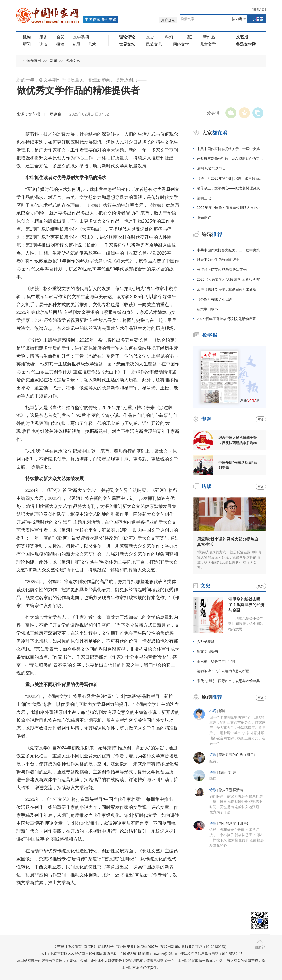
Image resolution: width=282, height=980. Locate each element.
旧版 (259, 10)
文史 (150, 37)
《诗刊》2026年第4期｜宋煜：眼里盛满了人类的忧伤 (231, 178)
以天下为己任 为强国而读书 (218, 260)
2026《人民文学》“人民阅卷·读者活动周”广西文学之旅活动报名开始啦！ (231, 279)
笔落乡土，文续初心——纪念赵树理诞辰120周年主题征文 (231, 188)
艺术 (92, 44)
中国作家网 (32, 61)
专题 (76, 44)
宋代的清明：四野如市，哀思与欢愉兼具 (228, 681)
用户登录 (168, 20)
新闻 (53, 61)
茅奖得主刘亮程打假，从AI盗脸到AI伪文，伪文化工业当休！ (231, 158)
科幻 (169, 37)
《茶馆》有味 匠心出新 (215, 299)
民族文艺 (154, 44)
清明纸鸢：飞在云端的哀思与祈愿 (223, 671)
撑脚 (222, 711)
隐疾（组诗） (229, 772)
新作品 (209, 37)
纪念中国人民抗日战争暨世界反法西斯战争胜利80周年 (238, 440)
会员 (60, 37)
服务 (43, 37)
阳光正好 (204, 218)
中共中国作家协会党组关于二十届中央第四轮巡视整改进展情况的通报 (231, 149)
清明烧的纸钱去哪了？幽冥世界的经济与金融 (246, 605)
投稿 (60, 44)
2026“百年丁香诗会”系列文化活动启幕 (226, 319)
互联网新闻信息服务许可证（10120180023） (194, 947)
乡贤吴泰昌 (206, 642)
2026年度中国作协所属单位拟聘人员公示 (229, 208)
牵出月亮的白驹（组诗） (238, 755)
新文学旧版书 (207, 309)
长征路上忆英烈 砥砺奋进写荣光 (222, 270)
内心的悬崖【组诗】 (234, 823)
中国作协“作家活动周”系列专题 (238, 465)
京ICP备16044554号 (99, 947)
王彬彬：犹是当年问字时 (216, 661)
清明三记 (204, 198)
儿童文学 (208, 44)
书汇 (188, 37)
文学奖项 (81, 37)
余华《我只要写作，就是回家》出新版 (227, 289)
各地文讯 (73, 61)
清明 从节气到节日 (211, 168)
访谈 (43, 44)
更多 (261, 420)
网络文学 (181, 44)
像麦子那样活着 (231, 790)
